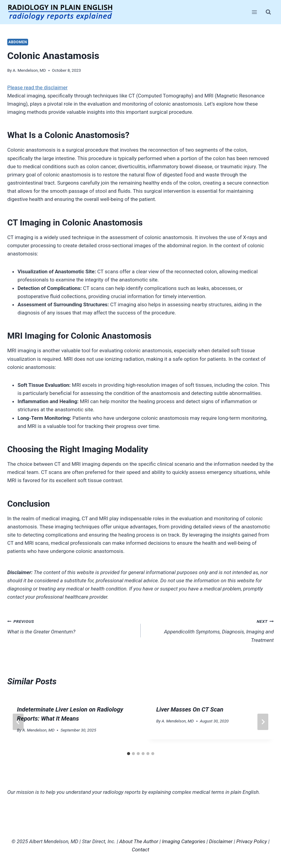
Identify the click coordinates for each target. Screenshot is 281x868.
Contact (141, 850)
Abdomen (18, 42)
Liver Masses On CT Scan (190, 709)
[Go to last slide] (18, 722)
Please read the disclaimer (38, 87)
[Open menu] (254, 12)
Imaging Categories (184, 841)
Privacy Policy (252, 841)
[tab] (129, 754)
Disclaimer (221, 841)
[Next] (263, 722)
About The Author (139, 841)
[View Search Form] (268, 12)
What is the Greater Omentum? (71, 626)
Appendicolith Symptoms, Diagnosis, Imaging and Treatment (210, 630)
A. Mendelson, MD (29, 70)
